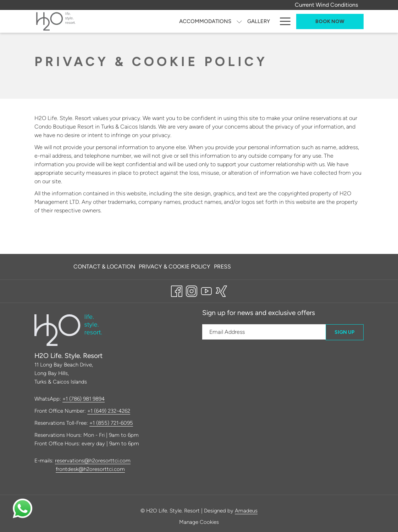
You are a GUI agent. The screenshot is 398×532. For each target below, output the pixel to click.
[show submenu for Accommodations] (239, 21)
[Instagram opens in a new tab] (192, 290)
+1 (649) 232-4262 (109, 411)
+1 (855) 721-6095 (111, 423)
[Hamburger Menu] (283, 21)
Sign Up (345, 332)
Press (222, 267)
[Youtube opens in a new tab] (206, 290)
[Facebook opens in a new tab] (177, 290)
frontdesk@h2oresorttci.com (90, 469)
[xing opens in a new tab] (221, 290)
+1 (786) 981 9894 (84, 399)
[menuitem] (105, 267)
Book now (330, 21)
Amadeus (246, 511)
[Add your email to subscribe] (264, 332)
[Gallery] (259, 21)
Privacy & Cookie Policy (175, 267)
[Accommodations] (205, 21)
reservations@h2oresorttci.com (93, 461)
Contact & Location (104, 267)
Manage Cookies (199, 522)
